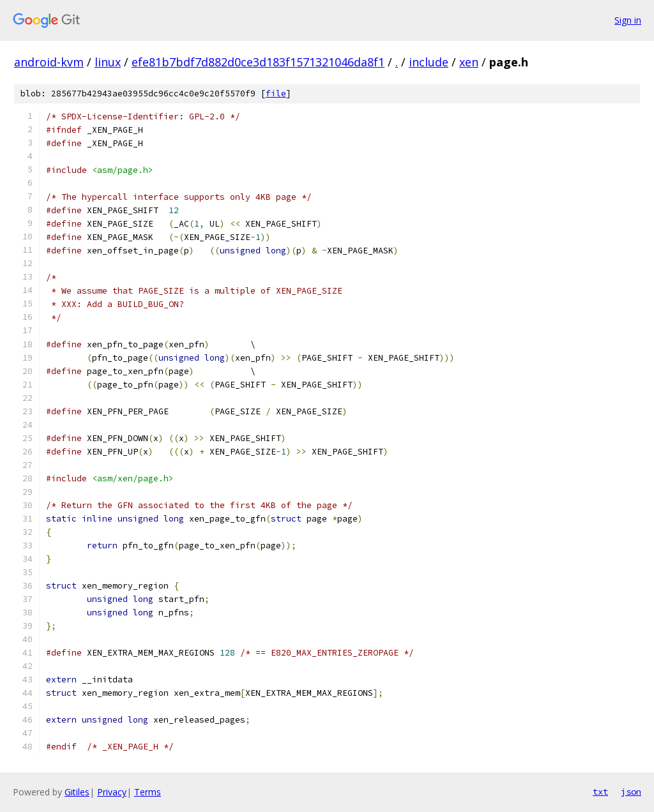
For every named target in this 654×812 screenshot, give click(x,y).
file (276, 94)
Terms (148, 792)
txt (600, 792)
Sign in (628, 20)
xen (469, 62)
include (429, 62)
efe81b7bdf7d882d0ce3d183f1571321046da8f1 (258, 62)
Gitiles (77, 792)
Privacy (112, 792)
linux (108, 62)
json (631, 792)
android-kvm (49, 62)
